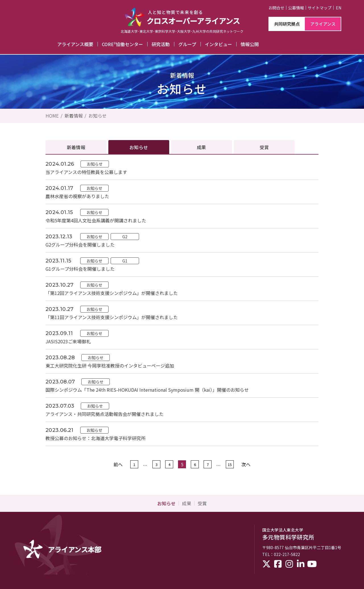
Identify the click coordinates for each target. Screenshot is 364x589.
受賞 (264, 147)
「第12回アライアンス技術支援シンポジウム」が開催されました (112, 293)
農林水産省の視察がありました (77, 196)
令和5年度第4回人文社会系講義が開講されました (96, 220)
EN (339, 8)
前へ (118, 464)
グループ (187, 44)
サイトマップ (320, 8)
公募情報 (296, 8)
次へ (246, 464)
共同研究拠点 (287, 24)
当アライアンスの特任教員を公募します (86, 172)
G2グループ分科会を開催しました (80, 245)
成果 (201, 147)
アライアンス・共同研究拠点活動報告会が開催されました (105, 414)
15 (230, 464)
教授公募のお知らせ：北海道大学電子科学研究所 (96, 438)
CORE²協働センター (122, 44)
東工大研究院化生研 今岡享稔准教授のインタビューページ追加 (110, 366)
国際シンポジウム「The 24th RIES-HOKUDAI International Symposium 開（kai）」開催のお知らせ (147, 390)
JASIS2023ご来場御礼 (68, 341)
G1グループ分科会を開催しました (80, 269)
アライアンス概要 (75, 44)
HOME (52, 116)
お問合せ (276, 8)
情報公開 (250, 44)
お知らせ (98, 116)
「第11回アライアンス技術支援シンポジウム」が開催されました (112, 317)
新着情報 (74, 116)
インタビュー (218, 44)
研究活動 (161, 44)
